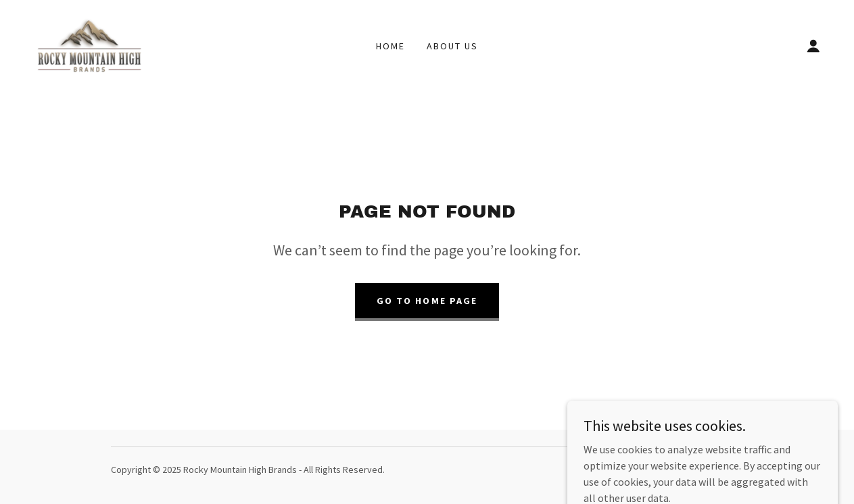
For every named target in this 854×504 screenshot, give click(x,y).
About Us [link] (452, 46)
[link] (90, 45)
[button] (813, 46)
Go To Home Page (427, 301)
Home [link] (390, 46)
